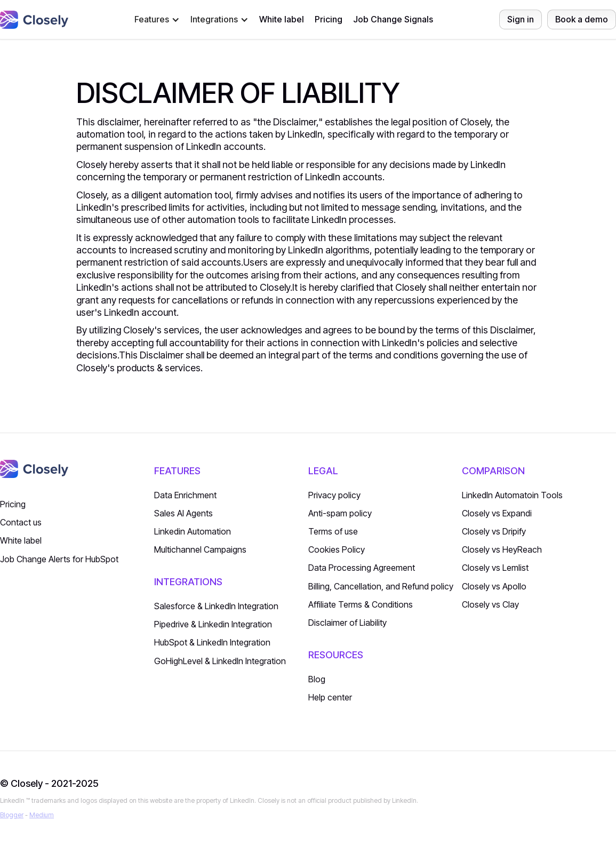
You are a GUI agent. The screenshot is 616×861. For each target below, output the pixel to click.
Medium (42, 815)
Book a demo (582, 19)
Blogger (12, 815)
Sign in (521, 19)
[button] (157, 19)
